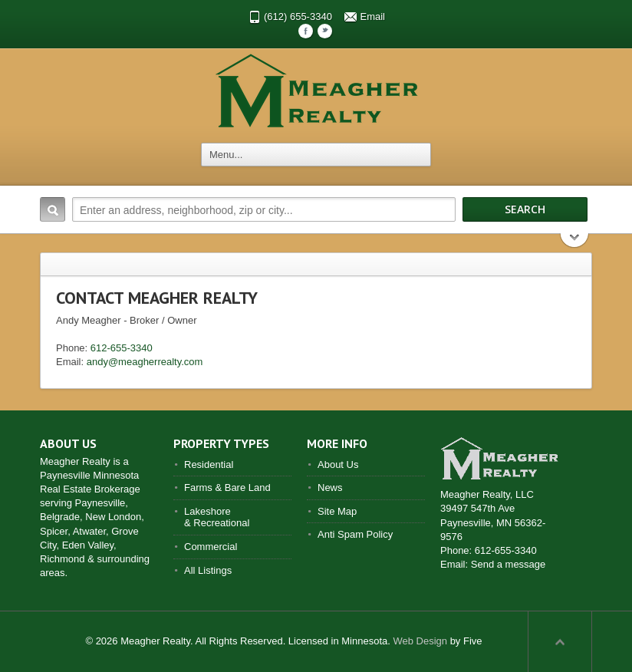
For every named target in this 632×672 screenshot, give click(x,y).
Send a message (509, 564)
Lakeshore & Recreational (217, 517)
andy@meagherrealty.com (145, 362)
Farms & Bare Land (227, 488)
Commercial (211, 547)
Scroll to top (560, 641)
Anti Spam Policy (355, 534)
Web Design (420, 641)
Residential (209, 464)
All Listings (208, 570)
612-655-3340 (122, 348)
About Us (338, 464)
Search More (575, 242)
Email (373, 16)
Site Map (337, 511)
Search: (53, 209)
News (330, 488)
